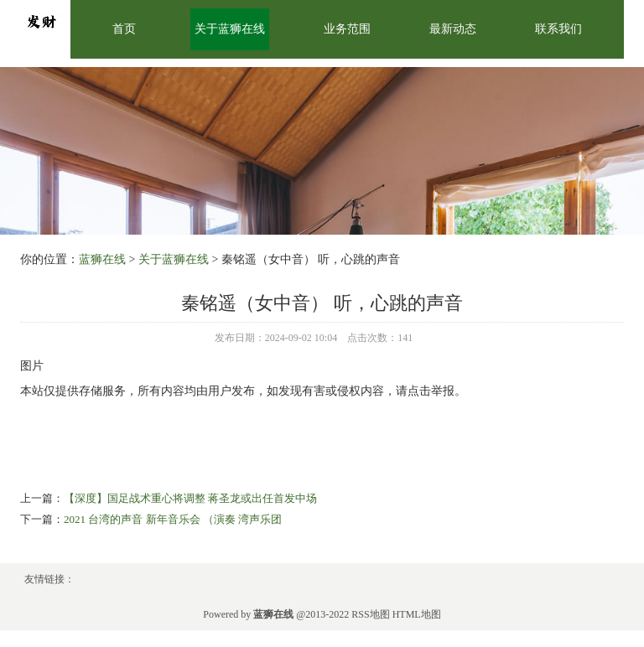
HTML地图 (417, 614)
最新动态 (453, 29)
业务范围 (347, 29)
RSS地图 (370, 614)
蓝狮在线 (102, 259)
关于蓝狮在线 (230, 29)
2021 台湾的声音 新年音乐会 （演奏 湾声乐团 (173, 519)
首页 (124, 29)
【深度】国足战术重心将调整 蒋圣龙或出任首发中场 (190, 498)
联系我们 (558, 29)
